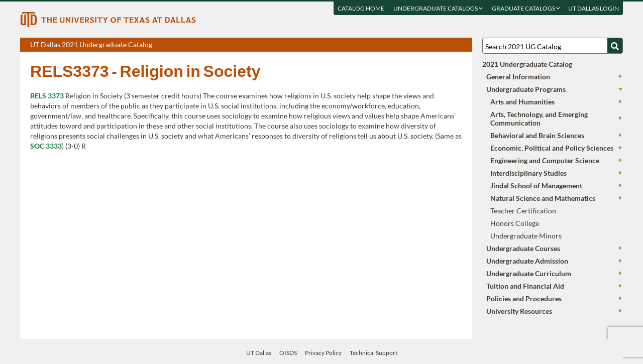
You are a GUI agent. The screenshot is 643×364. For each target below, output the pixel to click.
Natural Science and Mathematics (543, 198)
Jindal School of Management (536, 186)
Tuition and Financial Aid (525, 286)
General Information (518, 77)
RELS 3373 (47, 96)
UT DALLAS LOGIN (594, 8)
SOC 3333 (46, 146)
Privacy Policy (323, 353)
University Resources (519, 311)
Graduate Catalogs (526, 8)
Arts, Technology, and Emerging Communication (539, 118)
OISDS (288, 353)
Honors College (515, 223)
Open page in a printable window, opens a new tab (451, 45)
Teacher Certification (523, 211)
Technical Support (373, 353)
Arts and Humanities (522, 102)
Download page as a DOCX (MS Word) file (440, 45)
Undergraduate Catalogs (438, 8)
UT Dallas (259, 353)
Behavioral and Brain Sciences (537, 135)
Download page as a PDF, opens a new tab (428, 45)
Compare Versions (463, 45)
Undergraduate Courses (523, 248)
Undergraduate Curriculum (529, 273)
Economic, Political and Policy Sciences (552, 148)
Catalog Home (361, 8)
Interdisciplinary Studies (528, 173)
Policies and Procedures (524, 298)
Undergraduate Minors (526, 236)
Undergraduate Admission (527, 261)
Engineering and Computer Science (545, 160)
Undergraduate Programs (526, 89)
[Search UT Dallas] (553, 46)
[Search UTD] (615, 46)
